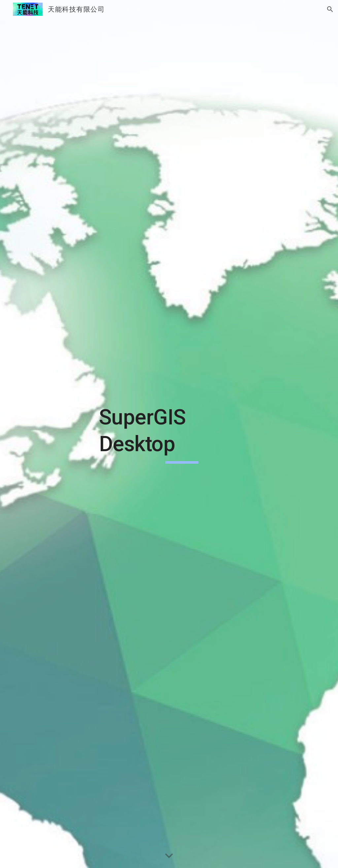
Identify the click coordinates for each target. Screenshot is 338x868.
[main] (182, 434)
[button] (330, 9)
